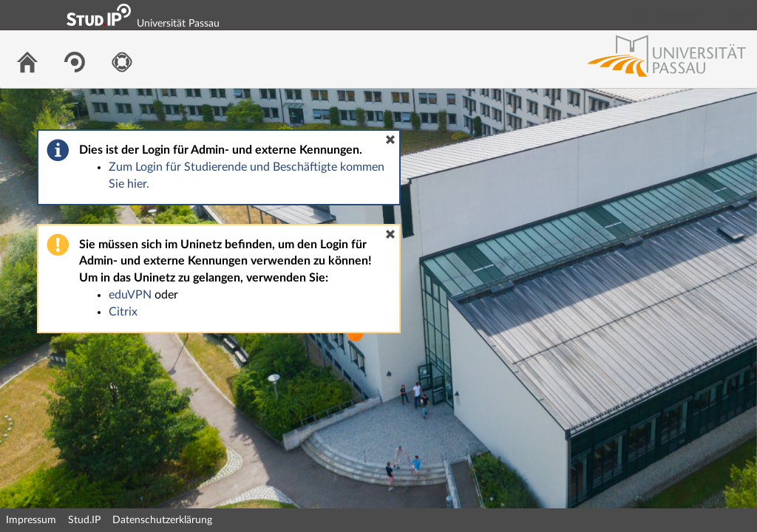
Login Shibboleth (663, 15)
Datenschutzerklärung (162, 520)
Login (739, 15)
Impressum (31, 520)
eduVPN (130, 295)
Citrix (123, 312)
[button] (390, 140)
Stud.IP (84, 520)
